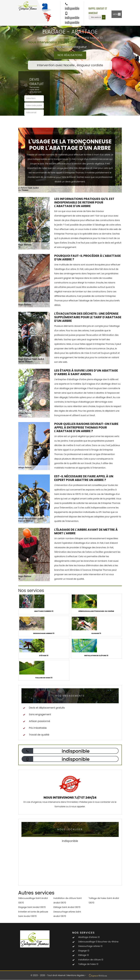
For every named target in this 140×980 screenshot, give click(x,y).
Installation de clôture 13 (91, 960)
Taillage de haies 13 (88, 964)
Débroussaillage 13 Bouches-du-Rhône (98, 942)
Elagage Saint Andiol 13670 (32, 907)
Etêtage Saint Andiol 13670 (67, 907)
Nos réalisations (70, 55)
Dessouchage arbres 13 (90, 946)
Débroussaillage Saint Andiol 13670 (33, 900)
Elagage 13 (84, 951)
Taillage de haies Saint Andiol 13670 (104, 900)
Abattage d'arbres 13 (89, 937)
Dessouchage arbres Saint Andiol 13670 (67, 914)
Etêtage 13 (84, 955)
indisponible (72, 7)
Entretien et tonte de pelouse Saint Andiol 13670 (33, 914)
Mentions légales (76, 975)
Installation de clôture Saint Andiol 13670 (68, 900)
